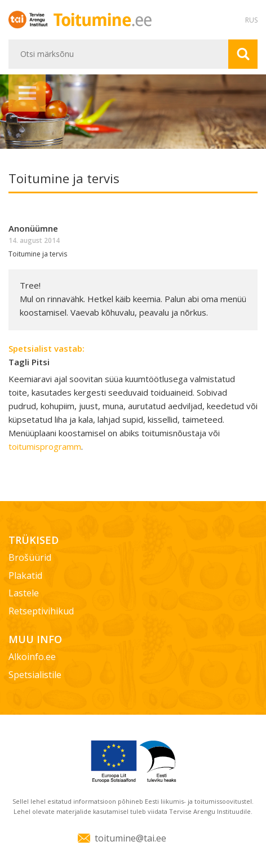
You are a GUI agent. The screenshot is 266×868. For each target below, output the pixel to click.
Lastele (24, 593)
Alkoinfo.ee (32, 657)
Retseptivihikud (41, 611)
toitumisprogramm (45, 446)
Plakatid (25, 575)
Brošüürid (30, 557)
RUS (251, 20)
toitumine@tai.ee (130, 838)
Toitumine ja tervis (38, 254)
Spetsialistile (35, 675)
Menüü (27, 93)
